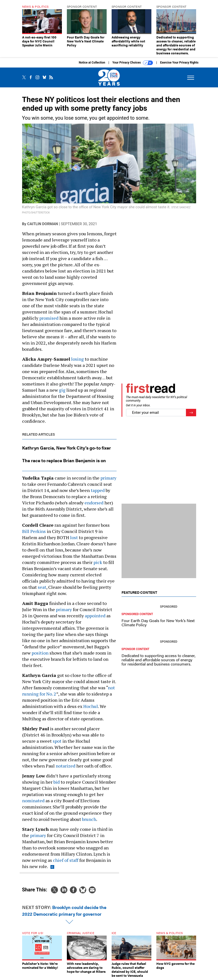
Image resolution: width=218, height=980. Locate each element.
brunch (89, 819)
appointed (95, 616)
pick (98, 562)
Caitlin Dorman (43, 224)
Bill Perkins (34, 531)
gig (62, 390)
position (40, 653)
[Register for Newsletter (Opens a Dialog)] (191, 413)
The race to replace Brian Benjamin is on (64, 460)
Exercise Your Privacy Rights (179, 63)
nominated (33, 801)
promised (49, 318)
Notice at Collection (92, 63)
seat (42, 587)
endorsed (94, 503)
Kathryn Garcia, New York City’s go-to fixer (66, 448)
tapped (98, 490)
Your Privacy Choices (133, 63)
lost (74, 537)
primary (108, 478)
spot (57, 741)
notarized (65, 766)
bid (57, 782)
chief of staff (66, 860)
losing (77, 359)
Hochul (91, 706)
